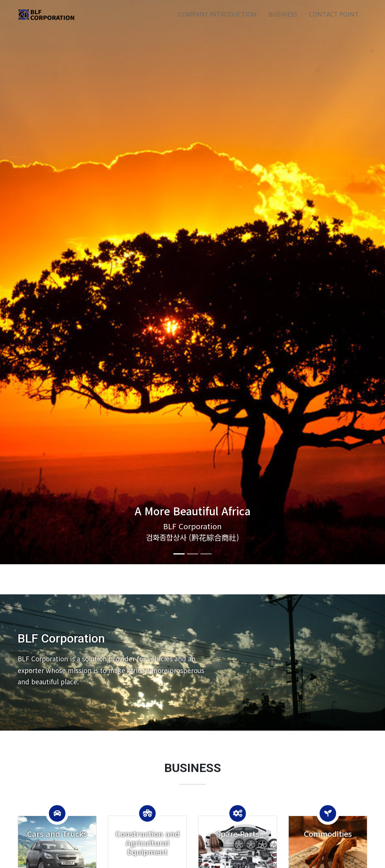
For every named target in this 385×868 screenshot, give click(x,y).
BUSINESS (283, 14)
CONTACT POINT (334, 14)
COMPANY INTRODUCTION (218, 14)
